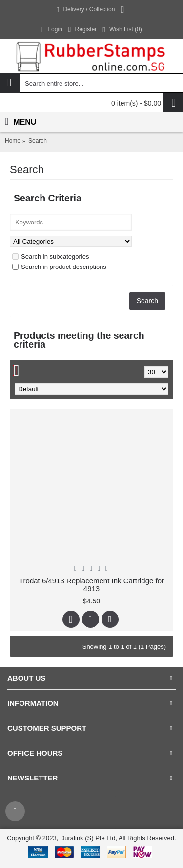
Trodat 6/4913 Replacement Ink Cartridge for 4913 (91, 585)
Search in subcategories (51, 256)
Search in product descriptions (59, 267)
